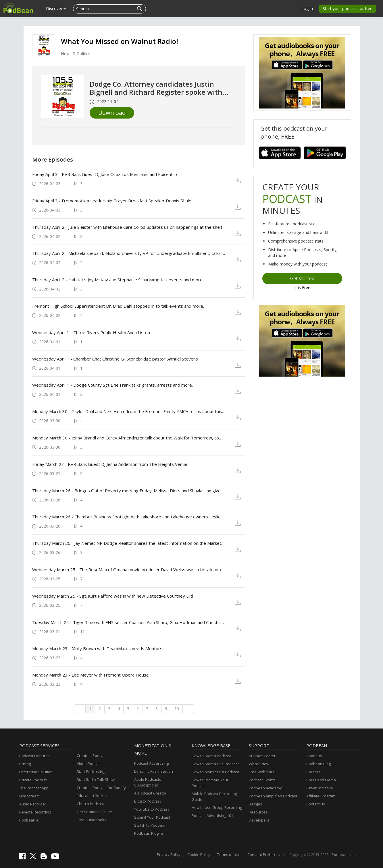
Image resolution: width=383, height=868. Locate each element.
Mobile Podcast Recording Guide (214, 797)
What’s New (259, 764)
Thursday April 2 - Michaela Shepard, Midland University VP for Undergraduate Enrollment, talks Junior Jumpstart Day (129, 253)
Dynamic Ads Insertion (154, 771)
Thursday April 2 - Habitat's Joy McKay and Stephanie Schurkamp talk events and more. (118, 280)
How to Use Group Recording (217, 807)
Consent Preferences (266, 855)
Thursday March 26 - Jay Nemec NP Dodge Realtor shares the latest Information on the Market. (127, 543)
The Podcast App (34, 788)
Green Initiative (320, 788)
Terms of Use (229, 855)
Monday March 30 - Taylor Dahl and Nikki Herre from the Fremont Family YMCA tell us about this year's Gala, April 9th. (129, 411)
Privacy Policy (169, 855)
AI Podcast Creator (150, 793)
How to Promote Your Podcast (210, 783)
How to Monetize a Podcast (215, 772)
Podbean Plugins (149, 833)
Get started (302, 278)
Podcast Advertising (151, 763)
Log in (307, 8)
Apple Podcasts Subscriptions (148, 782)
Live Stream (29, 796)
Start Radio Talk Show (96, 780)
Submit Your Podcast (152, 817)
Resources (258, 812)
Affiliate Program (321, 796)
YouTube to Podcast (152, 809)
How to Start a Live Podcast (215, 764)
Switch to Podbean (150, 825)
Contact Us (316, 804)
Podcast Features (34, 756)
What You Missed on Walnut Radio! (120, 41)
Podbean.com (344, 855)
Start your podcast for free (348, 8)
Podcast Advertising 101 (212, 815)
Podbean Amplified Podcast (273, 796)
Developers (259, 820)
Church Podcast (90, 804)
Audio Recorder (33, 804)
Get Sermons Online (94, 812)
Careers (313, 772)
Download (112, 113)
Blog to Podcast (148, 801)
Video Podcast (89, 764)
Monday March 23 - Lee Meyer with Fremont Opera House (91, 675)
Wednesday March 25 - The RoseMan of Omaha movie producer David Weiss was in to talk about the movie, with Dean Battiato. (129, 569)
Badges (255, 804)
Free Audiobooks (92, 820)
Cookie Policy (199, 855)
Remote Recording (35, 812)
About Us (314, 756)
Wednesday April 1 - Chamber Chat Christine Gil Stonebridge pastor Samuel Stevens (115, 359)
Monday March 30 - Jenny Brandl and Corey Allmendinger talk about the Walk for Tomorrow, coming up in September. (129, 438)
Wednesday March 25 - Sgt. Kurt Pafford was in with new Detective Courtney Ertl (113, 596)
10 (177, 709)
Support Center (262, 756)
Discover (56, 8)
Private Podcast (33, 780)
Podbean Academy (265, 788)
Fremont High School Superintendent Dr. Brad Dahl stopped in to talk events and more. (118, 306)
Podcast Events (262, 780)
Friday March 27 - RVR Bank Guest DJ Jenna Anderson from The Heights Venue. (110, 464)
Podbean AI (29, 820)
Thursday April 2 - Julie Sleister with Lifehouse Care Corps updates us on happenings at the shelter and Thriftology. (129, 227)
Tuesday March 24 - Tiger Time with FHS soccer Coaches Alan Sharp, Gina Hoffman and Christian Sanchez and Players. (129, 622)
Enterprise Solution (36, 772)
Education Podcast (93, 796)
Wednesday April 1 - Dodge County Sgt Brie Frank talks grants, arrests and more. (112, 385)
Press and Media (321, 780)
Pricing (25, 764)
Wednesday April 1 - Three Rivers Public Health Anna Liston (91, 332)
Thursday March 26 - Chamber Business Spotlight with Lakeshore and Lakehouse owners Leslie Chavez (129, 517)
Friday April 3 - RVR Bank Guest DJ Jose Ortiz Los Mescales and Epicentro (105, 174)
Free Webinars (262, 772)
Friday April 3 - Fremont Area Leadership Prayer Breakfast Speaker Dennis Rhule (112, 201)
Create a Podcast (92, 755)
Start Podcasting (91, 772)
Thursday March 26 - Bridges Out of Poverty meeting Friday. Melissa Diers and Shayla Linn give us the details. (129, 491)
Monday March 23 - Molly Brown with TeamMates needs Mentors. (98, 648)
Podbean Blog (318, 764)
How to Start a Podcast (211, 756)
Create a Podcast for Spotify (101, 788)
